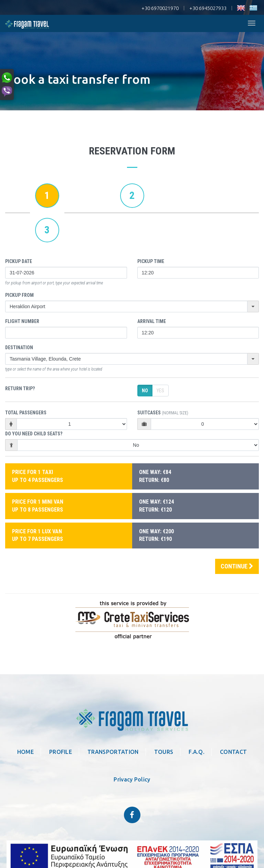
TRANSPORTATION (113, 752)
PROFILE (61, 752)
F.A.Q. (197, 752)
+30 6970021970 (160, 8)
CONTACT (233, 752)
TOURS (164, 752)
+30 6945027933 (208, 8)
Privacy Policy (132, 779)
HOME (25, 752)
